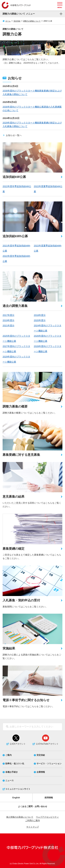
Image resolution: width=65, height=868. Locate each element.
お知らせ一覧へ (14, 135)
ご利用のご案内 (33, 820)
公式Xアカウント (18, 744)
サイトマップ (33, 827)
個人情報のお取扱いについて (20, 817)
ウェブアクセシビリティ (47, 817)
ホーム (8, 21)
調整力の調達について (32, 21)
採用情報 (49, 798)
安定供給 (17, 21)
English (16, 798)
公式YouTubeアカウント (47, 744)
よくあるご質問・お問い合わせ (33, 806)
